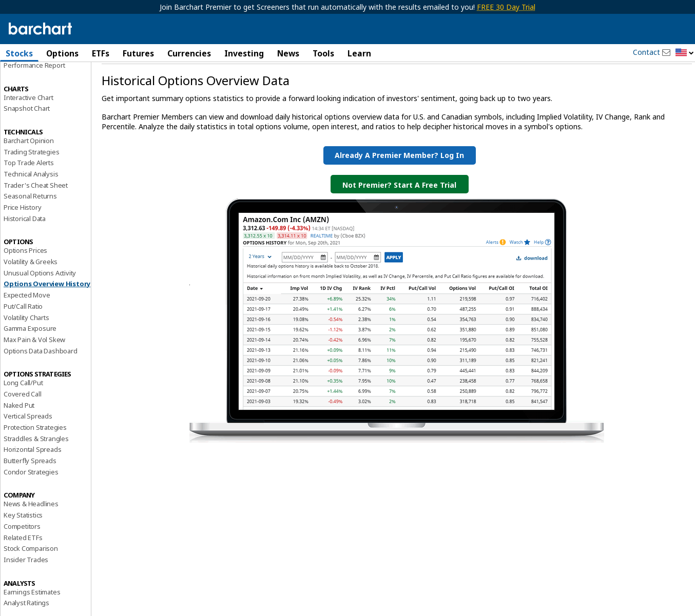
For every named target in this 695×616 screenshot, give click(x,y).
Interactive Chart (28, 124)
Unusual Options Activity (40, 300)
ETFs (101, 53)
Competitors (22, 553)
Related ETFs (23, 564)
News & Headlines (31, 530)
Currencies (189, 53)
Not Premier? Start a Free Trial (399, 212)
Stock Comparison (31, 575)
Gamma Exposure (30, 355)
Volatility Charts (26, 344)
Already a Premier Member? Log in (399, 182)
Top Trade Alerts (29, 189)
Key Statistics (23, 542)
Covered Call (23, 421)
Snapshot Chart (27, 135)
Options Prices (25, 277)
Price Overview (26, 81)
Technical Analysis (31, 201)
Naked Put (19, 432)
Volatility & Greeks (31, 288)
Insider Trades (26, 586)
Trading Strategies (31, 178)
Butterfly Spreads (30, 487)
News (288, 53)
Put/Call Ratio (23, 333)
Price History (22, 234)
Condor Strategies (31, 499)
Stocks (19, 53)
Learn (359, 53)
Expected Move (27, 322)
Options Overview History (47, 310)
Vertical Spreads (28, 443)
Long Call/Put (23, 409)
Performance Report (34, 92)
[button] (685, 53)
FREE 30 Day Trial (506, 7)
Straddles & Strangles (36, 465)
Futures (138, 53)
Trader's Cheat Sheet (36, 212)
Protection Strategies (35, 454)
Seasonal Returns (30, 223)
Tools (323, 53)
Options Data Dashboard (41, 377)
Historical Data (25, 245)
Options (62, 53)
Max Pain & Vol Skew (34, 366)
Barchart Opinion (29, 167)
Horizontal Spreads (32, 476)
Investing (244, 53)
